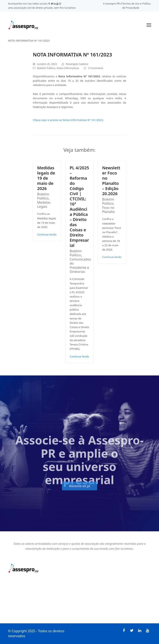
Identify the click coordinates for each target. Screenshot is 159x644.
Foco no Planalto (108, 210)
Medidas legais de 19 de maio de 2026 (46, 178)
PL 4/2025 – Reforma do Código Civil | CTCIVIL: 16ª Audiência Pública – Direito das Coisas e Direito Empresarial (79, 207)
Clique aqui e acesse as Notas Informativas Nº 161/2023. (68, 120)
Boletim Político (46, 68)
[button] (149, 25)
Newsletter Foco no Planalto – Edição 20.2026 (111, 181)
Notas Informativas (68, 68)
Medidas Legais (44, 204)
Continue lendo (47, 234)
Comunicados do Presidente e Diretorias (80, 265)
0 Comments (96, 68)
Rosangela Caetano (77, 64)
